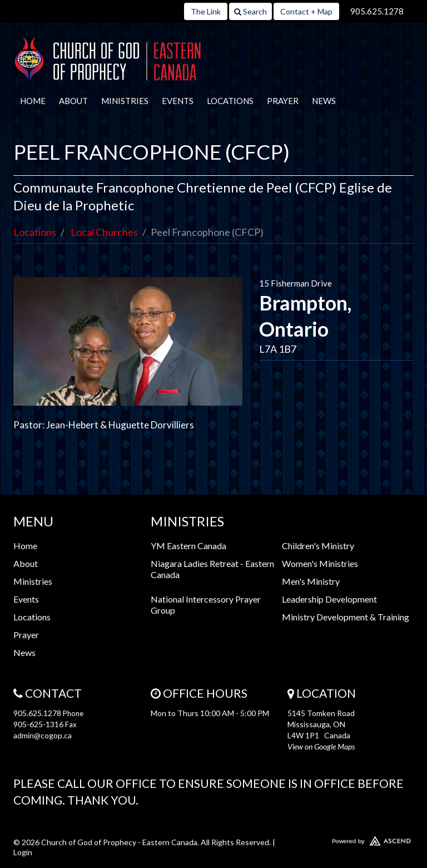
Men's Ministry (311, 581)
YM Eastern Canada (188, 546)
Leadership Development (329, 599)
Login (23, 852)
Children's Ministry (318, 546)
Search (250, 11)
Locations (230, 101)
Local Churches (104, 232)
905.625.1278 (377, 11)
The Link (206, 11)
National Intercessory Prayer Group (206, 605)
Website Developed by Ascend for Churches (351, 839)
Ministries (125, 101)
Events (178, 101)
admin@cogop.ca (43, 735)
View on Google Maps (321, 746)
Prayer (283, 101)
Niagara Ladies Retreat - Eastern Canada (212, 569)
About (73, 101)
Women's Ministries (320, 563)
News (324, 101)
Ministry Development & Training (346, 617)
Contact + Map (306, 11)
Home (33, 101)
